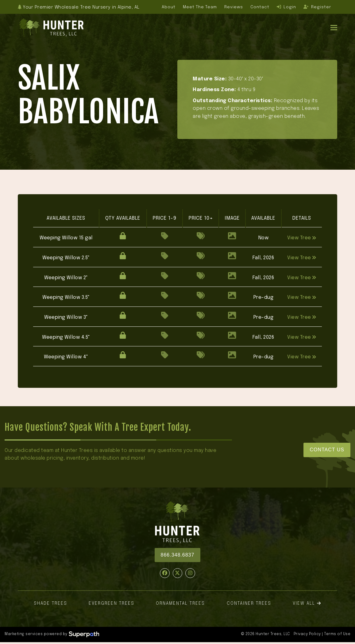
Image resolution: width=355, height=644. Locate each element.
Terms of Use (337, 634)
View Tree (302, 238)
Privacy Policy (307, 634)
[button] (334, 27)
